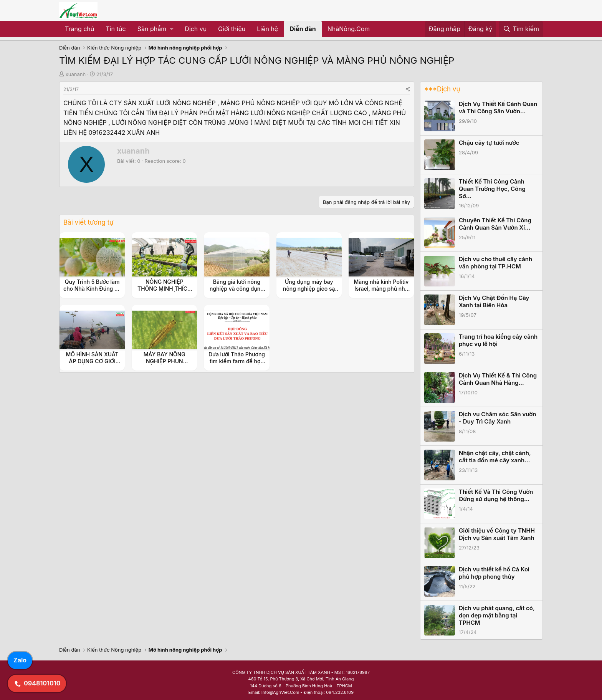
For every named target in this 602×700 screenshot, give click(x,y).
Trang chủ (79, 29)
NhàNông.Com (349, 29)
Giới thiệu (232, 29)
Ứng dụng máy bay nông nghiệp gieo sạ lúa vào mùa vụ (309, 289)
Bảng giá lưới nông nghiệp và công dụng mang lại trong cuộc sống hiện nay (237, 292)
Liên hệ (267, 29)
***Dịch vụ (442, 89)
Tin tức (116, 29)
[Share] (408, 89)
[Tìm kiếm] (521, 29)
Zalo (20, 660)
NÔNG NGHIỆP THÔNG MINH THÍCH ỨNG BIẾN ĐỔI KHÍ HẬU (165, 292)
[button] (155, 29)
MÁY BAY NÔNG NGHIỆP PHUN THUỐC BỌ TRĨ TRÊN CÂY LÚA (165, 365)
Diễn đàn (303, 29)
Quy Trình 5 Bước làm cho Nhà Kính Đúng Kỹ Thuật (92, 289)
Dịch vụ (196, 29)
